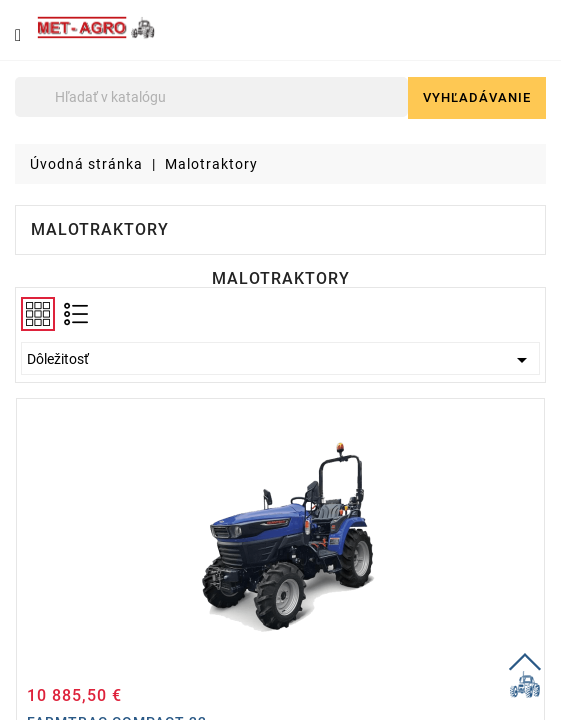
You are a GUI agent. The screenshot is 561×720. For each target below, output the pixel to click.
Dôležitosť (280, 360)
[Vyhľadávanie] (211, 97)
